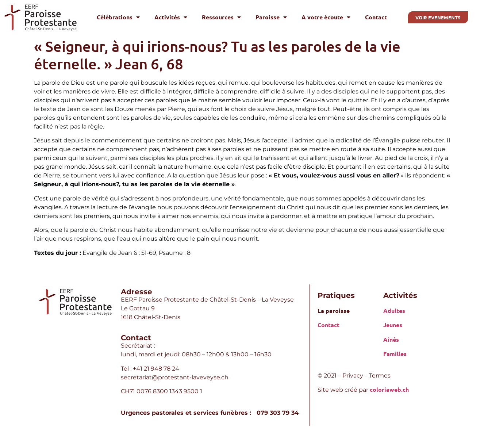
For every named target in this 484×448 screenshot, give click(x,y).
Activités (171, 17)
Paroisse (271, 17)
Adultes (394, 311)
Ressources (221, 17)
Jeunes (393, 325)
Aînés (391, 339)
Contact (376, 17)
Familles (395, 354)
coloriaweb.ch (389, 389)
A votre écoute (326, 17)
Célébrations (118, 17)
